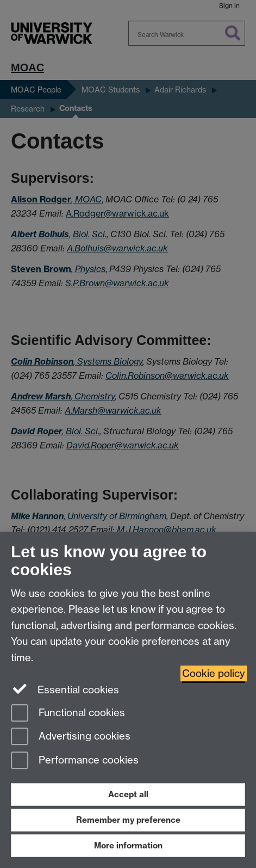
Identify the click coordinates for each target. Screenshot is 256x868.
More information (128, 845)
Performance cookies (75, 761)
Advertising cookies (71, 737)
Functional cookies (68, 714)
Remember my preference (128, 820)
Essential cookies (65, 689)
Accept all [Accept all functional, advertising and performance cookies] (128, 794)
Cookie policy (214, 673)
